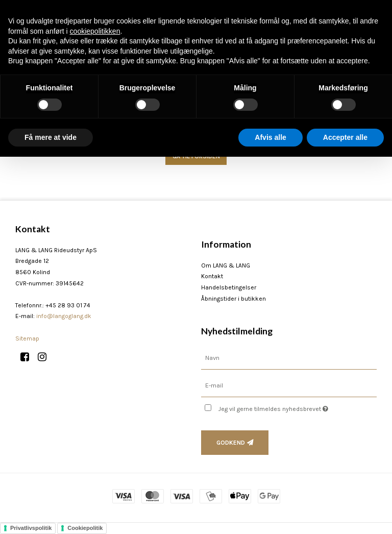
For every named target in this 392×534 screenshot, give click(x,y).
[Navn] (289, 358)
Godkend (231, 443)
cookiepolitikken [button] (95, 31)
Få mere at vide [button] (51, 137)
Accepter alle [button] (345, 137)
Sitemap (27, 338)
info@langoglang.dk (64, 316)
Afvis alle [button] (270, 137)
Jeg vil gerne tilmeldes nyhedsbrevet (298, 407)
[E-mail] (289, 385)
